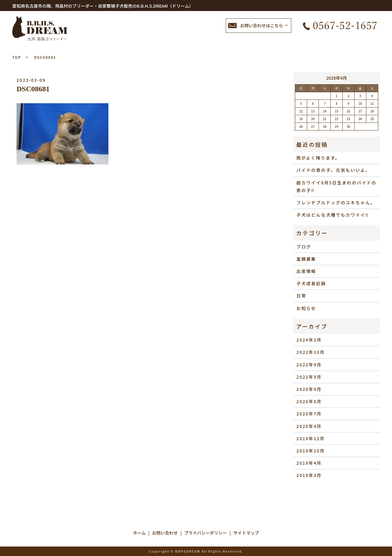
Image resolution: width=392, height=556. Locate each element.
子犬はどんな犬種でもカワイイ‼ (333, 215)
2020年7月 (309, 414)
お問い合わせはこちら (262, 25)
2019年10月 (311, 451)
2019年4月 (309, 463)
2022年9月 (309, 365)
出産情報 (306, 271)
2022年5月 (309, 377)
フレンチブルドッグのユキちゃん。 (336, 202)
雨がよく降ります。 (318, 158)
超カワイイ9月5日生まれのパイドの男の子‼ (337, 186)
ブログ (304, 247)
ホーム (181, 42)
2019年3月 (309, 475)
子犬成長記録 (311, 283)
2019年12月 (311, 438)
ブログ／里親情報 (260, 42)
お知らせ (306, 308)
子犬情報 (214, 42)
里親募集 (306, 259)
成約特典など (311, 42)
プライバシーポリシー (205, 533)
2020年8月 (309, 401)
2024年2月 (309, 340)
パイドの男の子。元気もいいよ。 (333, 170)
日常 (301, 296)
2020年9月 (309, 389)
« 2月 (302, 78)
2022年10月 (311, 352)
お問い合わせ (357, 42)
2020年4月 (309, 426)
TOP (17, 57)
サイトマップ (246, 533)
